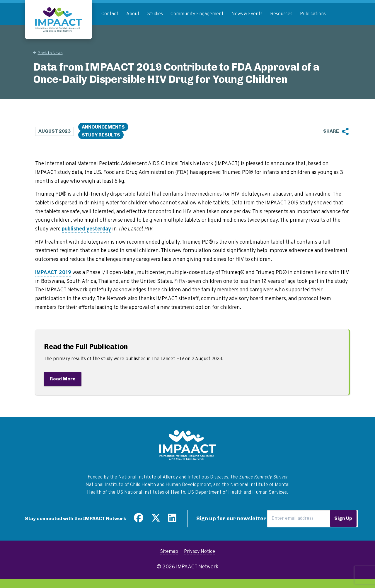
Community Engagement (197, 14)
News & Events (247, 14)
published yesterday (86, 229)
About (133, 14)
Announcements (103, 127)
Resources (281, 14)
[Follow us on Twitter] (156, 520)
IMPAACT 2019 (53, 273)
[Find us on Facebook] (139, 520)
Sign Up (343, 518)
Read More (63, 379)
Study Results (101, 135)
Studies (155, 14)
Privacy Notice (200, 552)
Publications (313, 14)
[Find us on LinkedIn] (172, 520)
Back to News (50, 53)
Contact (110, 14)
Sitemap (169, 552)
